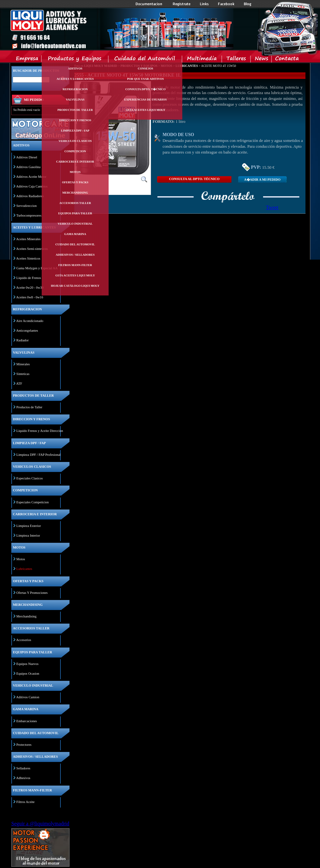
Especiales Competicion (33, 502)
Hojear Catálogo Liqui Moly (75, 286)
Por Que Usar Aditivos (145, 79)
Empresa (27, 60)
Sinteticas (23, 374)
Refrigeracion (75, 89)
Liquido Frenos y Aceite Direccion (40, 431)
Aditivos (75, 69)
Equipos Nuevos (27, 664)
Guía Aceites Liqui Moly (75, 275)
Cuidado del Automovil (146, 60)
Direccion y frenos (75, 120)
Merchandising (75, 193)
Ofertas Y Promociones (32, 593)
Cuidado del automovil (75, 244)
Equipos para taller (75, 213)
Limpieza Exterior (29, 526)
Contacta (287, 60)
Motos (75, 172)
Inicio (122, 29)
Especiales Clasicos (30, 478)
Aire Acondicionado (30, 321)
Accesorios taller (75, 203)
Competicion (75, 151)
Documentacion (149, 4)
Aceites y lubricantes (75, 79)
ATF (19, 384)
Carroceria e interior (75, 162)
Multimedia (202, 60)
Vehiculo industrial (75, 224)
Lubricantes (24, 569)
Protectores (24, 745)
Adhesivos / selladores (75, 255)
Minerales (23, 364)
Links (204, 4)
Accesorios (24, 640)
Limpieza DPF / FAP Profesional (39, 455)
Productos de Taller (29, 407)
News (261, 60)
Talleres (236, 60)
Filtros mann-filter (75, 265)
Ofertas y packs (75, 182)
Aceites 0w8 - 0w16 (30, 297)
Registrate (182, 4)
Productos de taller (75, 110)
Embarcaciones (27, 721)
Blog (248, 4)
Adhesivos (23, 778)
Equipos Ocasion (28, 674)
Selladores (23, 768)
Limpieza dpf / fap (75, 131)
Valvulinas (75, 100)
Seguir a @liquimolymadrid (40, 824)
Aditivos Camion (28, 697)
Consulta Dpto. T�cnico (145, 89)
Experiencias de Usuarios (145, 100)
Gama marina (75, 234)
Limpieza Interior (28, 536)
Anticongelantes (27, 331)
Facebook (226, 4)
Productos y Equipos (75, 60)
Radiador (23, 340)
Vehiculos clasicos (75, 141)
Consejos (145, 69)
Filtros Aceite (26, 802)
